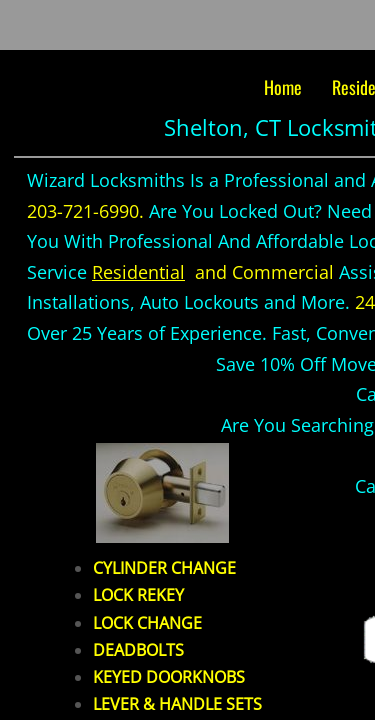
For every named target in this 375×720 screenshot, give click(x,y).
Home (283, 87)
